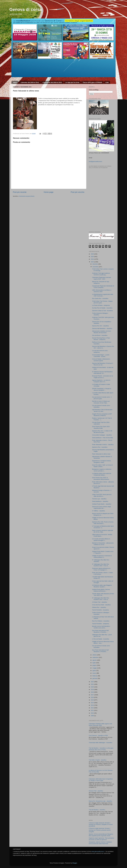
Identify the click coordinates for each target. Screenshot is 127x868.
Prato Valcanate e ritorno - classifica (103, 445)
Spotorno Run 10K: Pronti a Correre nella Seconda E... (103, 523)
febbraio (95, 676)
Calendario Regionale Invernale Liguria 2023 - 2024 (102, 278)
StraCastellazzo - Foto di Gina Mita (103, 438)
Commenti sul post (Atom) (27, 196)
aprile (94, 671)
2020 (93, 687)
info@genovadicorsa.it (95, 161)
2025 (93, 257)
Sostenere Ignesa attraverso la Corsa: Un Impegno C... (101, 569)
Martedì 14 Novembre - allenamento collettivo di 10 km (103, 544)
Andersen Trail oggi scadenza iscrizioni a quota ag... (101, 274)
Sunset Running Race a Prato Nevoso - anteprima (101, 339)
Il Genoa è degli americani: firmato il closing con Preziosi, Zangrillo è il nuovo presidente (101, 824)
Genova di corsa (26, 9)
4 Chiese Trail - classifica (100, 602)
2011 (93, 710)
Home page (49, 192)
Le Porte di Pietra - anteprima (101, 305)
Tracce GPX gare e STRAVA (92, 82)
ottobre (95, 655)
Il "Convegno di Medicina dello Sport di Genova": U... (103, 527)
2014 (93, 703)
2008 (93, 716)
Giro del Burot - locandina (100, 335)
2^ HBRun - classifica (99, 511)
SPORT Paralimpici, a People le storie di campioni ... (102, 389)
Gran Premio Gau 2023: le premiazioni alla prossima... (101, 478)
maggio (95, 668)
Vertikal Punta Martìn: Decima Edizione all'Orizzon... (101, 590)
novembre (96, 267)
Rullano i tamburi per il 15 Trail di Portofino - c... (102, 419)
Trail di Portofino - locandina (101, 610)
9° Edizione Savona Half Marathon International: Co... (102, 373)
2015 (93, 700)
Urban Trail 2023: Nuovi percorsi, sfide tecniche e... (102, 495)
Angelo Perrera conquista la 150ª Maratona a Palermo (102, 415)
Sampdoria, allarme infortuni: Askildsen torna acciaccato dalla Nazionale (100, 843)
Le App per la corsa (72, 82)
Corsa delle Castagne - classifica (102, 435)
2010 (93, 713)
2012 (93, 708)
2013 (93, 705)
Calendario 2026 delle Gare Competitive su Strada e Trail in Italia (101, 780)
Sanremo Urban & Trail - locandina (102, 311)
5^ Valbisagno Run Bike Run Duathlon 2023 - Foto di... (101, 565)
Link (107, 82)
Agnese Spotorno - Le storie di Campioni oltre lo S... (101, 381)
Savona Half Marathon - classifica (102, 328)
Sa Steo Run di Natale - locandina (102, 308)
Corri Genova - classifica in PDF (98, 736)
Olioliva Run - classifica (99, 607)
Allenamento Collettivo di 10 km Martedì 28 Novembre (102, 332)
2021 (93, 684)
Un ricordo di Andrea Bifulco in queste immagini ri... (101, 540)
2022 (93, 682)
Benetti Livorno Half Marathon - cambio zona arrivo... (101, 627)
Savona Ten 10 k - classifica (100, 326)
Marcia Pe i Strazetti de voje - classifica (100, 801)
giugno (95, 665)
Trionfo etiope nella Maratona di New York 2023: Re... (103, 594)
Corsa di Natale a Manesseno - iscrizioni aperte (101, 360)
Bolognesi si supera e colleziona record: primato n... (102, 470)
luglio (94, 663)
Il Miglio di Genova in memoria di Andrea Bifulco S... (102, 556)
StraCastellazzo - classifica (100, 501)
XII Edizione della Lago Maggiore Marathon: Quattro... (102, 586)
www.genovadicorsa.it (98, 851)
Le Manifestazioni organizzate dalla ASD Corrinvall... (103, 295)
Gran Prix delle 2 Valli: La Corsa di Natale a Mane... (102, 466)
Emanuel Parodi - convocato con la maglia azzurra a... (103, 377)
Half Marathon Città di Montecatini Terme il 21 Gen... (102, 410)
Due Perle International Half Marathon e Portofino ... (100, 631)
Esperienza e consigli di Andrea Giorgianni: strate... (102, 462)
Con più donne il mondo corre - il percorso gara (102, 398)
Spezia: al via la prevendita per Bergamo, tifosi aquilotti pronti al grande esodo (101, 835)
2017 (93, 695)
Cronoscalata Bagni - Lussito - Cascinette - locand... (101, 356)
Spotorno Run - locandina (100, 447)
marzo (95, 673)
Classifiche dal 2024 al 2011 (52, 82)
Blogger (75, 863)
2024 (93, 259)
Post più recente (20, 192)
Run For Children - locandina (101, 621)
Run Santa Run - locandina (100, 298)
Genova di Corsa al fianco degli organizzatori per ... (102, 507)
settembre (96, 657)
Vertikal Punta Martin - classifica (102, 504)
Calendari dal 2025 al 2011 (30, 82)
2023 (93, 262)
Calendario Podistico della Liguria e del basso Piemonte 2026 (100, 724)
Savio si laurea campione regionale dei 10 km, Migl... (103, 531)
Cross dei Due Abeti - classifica (101, 605)
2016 (93, 697)
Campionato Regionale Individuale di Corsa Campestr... (103, 287)
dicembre (95, 264)
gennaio (95, 678)
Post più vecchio (77, 192)
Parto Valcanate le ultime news (101, 454)
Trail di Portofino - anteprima (101, 624)
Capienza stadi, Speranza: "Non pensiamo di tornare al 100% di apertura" (101, 839)
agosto (95, 660)
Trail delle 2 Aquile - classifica (98, 760)
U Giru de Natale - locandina (101, 639)
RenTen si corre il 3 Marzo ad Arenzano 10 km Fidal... (101, 402)
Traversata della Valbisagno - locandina (101, 743)
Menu (15, 82)
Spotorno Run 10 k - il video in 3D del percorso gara (102, 432)
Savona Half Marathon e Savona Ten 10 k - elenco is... (103, 347)
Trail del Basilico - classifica (97, 810)
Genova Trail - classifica (96, 791)
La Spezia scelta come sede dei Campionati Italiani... (102, 474)
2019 (93, 690)
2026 (93, 254)
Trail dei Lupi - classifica (99, 499)
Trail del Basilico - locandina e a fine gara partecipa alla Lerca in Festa (101, 749)
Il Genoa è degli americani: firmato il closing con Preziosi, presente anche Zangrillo (100, 830)
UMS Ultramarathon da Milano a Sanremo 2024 (102, 291)
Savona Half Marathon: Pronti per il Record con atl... (103, 364)
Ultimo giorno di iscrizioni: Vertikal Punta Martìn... (102, 535)
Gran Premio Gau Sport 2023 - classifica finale (101, 427)
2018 (93, 692)
